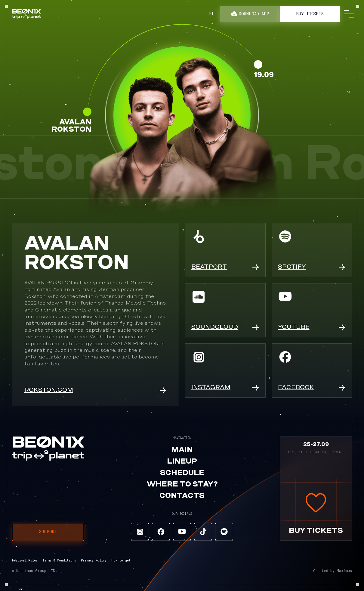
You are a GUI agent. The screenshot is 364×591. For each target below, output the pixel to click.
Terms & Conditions (59, 560)
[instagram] (140, 532)
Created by (333, 571)
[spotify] (224, 532)
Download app (250, 14)
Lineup (182, 462)
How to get (121, 560)
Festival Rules (25, 560)
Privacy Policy (94, 560)
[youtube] (182, 532)
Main (182, 450)
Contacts (182, 496)
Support (48, 532)
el (212, 14)
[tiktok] (203, 532)
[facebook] (161, 532)
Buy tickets (310, 14)
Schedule (182, 473)
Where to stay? (182, 485)
